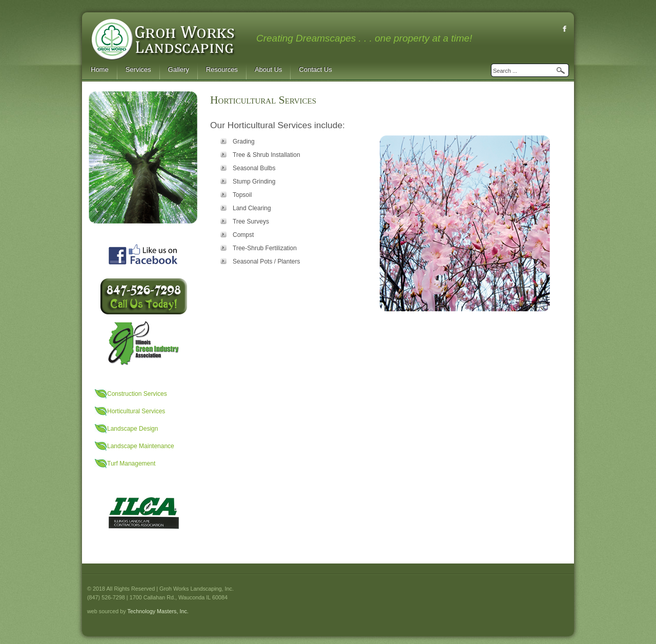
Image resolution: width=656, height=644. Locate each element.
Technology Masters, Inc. (158, 611)
